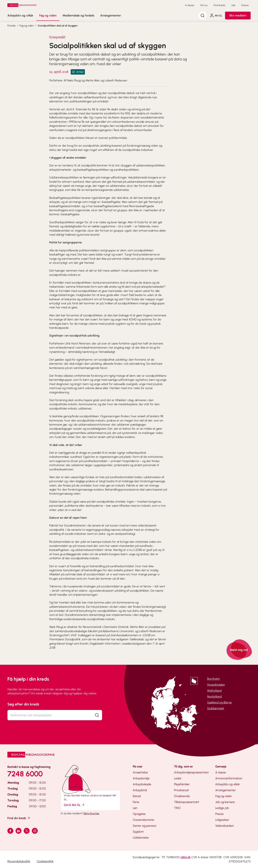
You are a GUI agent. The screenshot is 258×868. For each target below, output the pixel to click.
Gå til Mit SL (74, 805)
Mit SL (216, 16)
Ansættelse (140, 772)
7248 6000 (25, 774)
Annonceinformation (229, 778)
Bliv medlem (238, 15)
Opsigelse (139, 814)
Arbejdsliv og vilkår (20, 15)
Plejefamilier (182, 784)
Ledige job (222, 808)
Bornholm (213, 679)
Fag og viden (48, 15)
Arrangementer (111, 15)
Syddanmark (216, 708)
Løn (135, 808)
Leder (178, 778)
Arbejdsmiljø (141, 778)
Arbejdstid (140, 790)
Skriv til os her (91, 813)
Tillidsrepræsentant (187, 802)
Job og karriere (225, 802)
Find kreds (219, 5)
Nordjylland (214, 696)
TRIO (177, 808)
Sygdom (138, 832)
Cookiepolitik (45, 861)
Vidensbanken (225, 826)
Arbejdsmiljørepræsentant (191, 772)
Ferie (136, 802)
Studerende (182, 796)
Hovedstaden (216, 685)
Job (233, 5)
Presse (245, 5)
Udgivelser (222, 820)
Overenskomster (144, 820)
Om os (204, 5)
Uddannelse (141, 838)
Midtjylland (214, 691)
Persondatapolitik (19, 861)
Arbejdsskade (142, 784)
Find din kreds (19, 818)
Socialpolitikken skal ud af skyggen (58, 26)
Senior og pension (145, 826)
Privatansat (181, 790)
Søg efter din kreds (23, 704)
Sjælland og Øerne (219, 702)
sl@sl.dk (186, 857)
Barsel (137, 796)
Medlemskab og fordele (78, 15)
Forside (11, 26)
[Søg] (203, 16)
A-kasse (190, 5)
